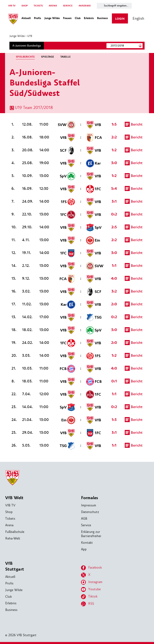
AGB (84, 519)
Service (86, 525)
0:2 (114, 214)
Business (11, 610)
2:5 (114, 227)
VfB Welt (14, 498)
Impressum (89, 505)
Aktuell (10, 577)
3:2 (114, 291)
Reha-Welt (13, 538)
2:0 (114, 304)
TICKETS (38, 6)
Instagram (92, 582)
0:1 (114, 381)
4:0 (114, 278)
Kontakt (87, 543)
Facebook (91, 568)
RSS (88, 604)
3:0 (114, 163)
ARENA (53, 6)
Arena (9, 525)
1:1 (114, 266)
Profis (9, 583)
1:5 (114, 124)
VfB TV (12, 6)
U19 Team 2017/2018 (35, 108)
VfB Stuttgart (15, 566)
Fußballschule (15, 532)
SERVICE (68, 6)
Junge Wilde (18, 36)
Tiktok (89, 597)
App (84, 549)
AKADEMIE (85, 6)
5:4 (114, 189)
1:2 (114, 150)
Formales (90, 498)
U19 (30, 36)
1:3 (114, 420)
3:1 (114, 201)
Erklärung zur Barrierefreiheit (92, 534)
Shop (9, 512)
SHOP (25, 6)
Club (9, 597)
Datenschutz (90, 512)
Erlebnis (11, 603)
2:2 (114, 137)
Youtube (91, 589)
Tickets (10, 519)
